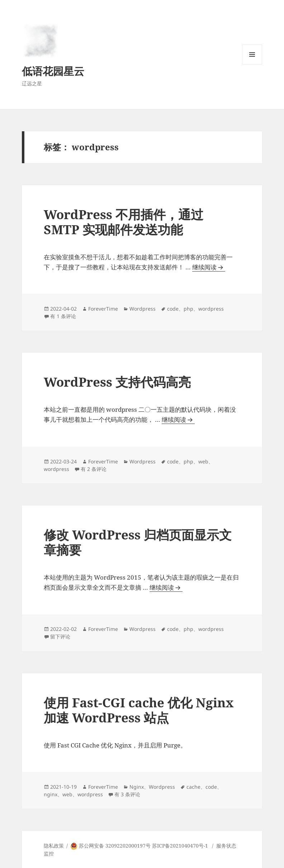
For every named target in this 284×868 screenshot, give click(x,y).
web (203, 461)
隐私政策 (54, 846)
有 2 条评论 (94, 469)
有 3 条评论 (127, 794)
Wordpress (143, 309)
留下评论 (60, 636)
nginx (51, 794)
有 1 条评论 (63, 316)
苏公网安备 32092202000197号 (115, 846)
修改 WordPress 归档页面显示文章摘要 (138, 542)
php (188, 309)
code (173, 309)
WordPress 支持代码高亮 (117, 382)
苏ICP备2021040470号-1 (180, 846)
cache (193, 787)
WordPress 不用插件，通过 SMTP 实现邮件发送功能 (124, 222)
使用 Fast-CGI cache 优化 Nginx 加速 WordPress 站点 (139, 710)
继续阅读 (209, 267)
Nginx (137, 787)
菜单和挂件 (252, 64)
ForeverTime (103, 309)
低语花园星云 (53, 71)
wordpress (211, 309)
